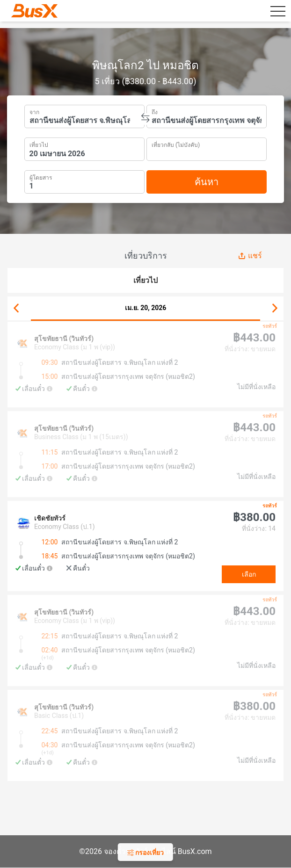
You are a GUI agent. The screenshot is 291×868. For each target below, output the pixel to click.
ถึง (155, 111)
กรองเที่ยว (145, 853)
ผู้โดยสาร (41, 177)
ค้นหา (207, 182)
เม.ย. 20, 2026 (146, 308)
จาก (34, 111)
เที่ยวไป (39, 144)
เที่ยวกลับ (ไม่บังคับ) (176, 144)
